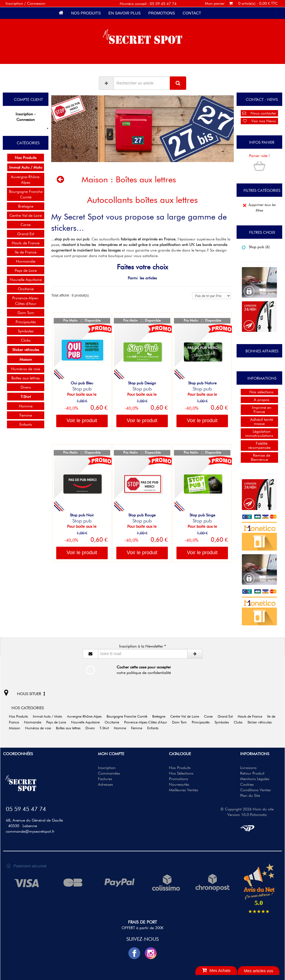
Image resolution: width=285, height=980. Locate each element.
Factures (105, 779)
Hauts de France (26, 243)
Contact (192, 13)
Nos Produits (86, 13)
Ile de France (26, 252)
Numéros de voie (26, 369)
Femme (26, 415)
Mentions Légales (255, 779)
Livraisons (248, 768)
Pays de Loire (26, 270)
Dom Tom (26, 313)
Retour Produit (252, 773)
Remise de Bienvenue (259, 457)
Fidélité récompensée (259, 445)
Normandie (26, 261)
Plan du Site (250, 795)
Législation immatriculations (259, 433)
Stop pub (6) (256, 247)
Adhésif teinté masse (259, 421)
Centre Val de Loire (26, 215)
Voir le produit (82, 421)
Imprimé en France (259, 410)
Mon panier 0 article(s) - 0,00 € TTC (241, 3)
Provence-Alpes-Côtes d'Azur (26, 301)
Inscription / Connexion (25, 3)
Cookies (247, 784)
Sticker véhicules (261, 722)
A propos (259, 400)
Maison (95, 179)
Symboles (26, 331)
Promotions (162, 13)
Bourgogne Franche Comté (26, 194)
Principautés (26, 322)
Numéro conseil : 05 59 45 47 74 (148, 4)
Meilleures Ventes (184, 790)
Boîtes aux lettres (26, 378)
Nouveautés (179, 784)
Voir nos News (259, 121)
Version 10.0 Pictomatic (247, 815)
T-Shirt (106, 728)
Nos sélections (259, 392)
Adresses (105, 784)
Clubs (26, 340)
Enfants (26, 424)
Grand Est (26, 234)
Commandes (109, 773)
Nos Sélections (181, 773)
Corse (26, 225)
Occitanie (26, 289)
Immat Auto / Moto (49, 716)
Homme (26, 406)
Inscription (107, 768)
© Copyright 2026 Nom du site (247, 809)
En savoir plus (125, 13)
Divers (26, 387)
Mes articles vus (258, 971)
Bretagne (26, 206)
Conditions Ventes (255, 790)
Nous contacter (259, 113)
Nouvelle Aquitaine (26, 280)
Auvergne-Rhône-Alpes (26, 180)
